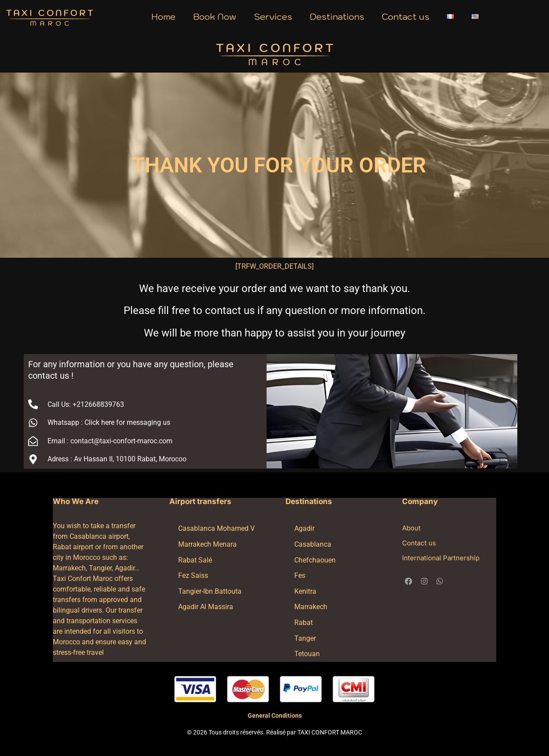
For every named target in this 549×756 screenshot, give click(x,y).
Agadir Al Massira (206, 607)
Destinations (337, 17)
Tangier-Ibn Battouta (210, 591)
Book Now (215, 17)
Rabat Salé (195, 560)
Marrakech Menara (207, 544)
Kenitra (305, 591)
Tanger (305, 638)
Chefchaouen (315, 560)
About (411, 528)
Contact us (406, 17)
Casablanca (313, 544)
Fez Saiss (193, 575)
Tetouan (307, 654)
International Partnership (441, 558)
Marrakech (311, 607)
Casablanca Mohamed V (216, 528)
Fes (300, 575)
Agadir (304, 528)
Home (163, 17)
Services (273, 17)
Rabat (304, 623)
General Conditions (275, 716)
